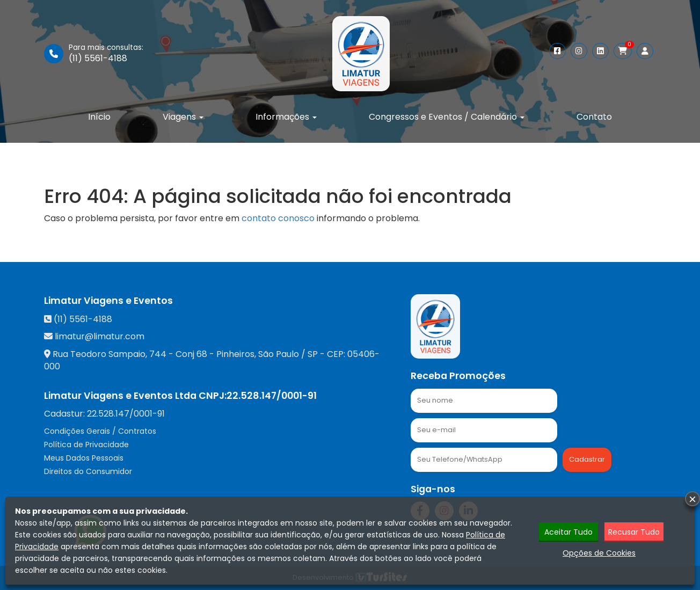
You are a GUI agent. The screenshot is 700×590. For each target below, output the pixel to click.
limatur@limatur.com (100, 336)
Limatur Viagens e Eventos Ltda (120, 396)
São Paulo (279, 354)
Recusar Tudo (634, 532)
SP (313, 354)
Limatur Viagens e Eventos (108, 301)
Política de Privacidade (86, 445)
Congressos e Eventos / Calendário (447, 117)
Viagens (183, 117)
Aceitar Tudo (568, 532)
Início (99, 117)
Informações (286, 117)
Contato (594, 117)
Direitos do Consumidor (88, 471)
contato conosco (278, 218)
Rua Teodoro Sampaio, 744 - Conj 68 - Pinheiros (154, 354)
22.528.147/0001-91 (272, 396)
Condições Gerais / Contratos (100, 431)
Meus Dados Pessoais (84, 458)
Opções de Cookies (599, 553)
